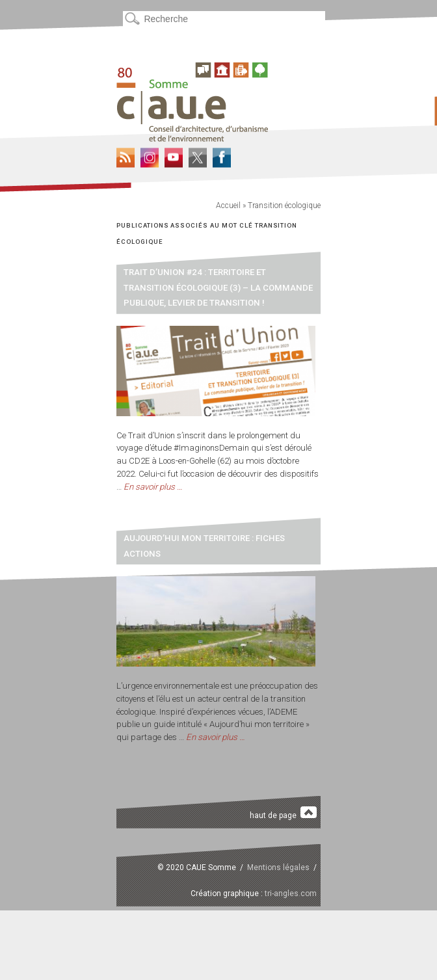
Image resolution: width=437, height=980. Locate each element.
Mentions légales (278, 867)
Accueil (228, 205)
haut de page (283, 813)
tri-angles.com (291, 894)
